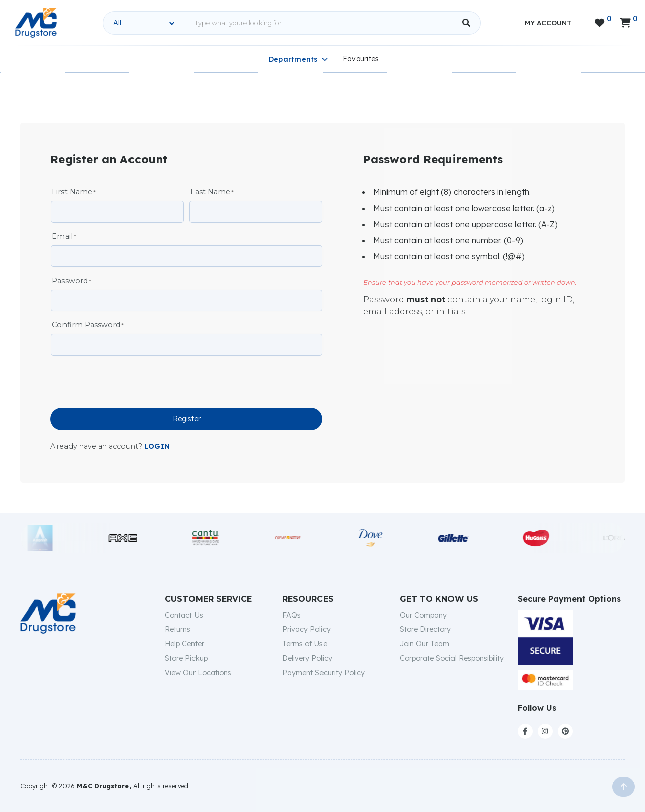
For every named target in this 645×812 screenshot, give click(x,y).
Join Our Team (425, 644)
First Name (72, 192)
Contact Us (184, 615)
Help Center (184, 644)
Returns (178, 629)
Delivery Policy (307, 658)
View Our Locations (198, 673)
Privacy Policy (306, 629)
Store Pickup (186, 658)
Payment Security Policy (324, 673)
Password (70, 281)
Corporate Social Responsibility (452, 658)
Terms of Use (305, 644)
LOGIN (157, 446)
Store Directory (425, 629)
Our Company (423, 615)
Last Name (210, 192)
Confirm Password (86, 325)
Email (62, 236)
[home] (36, 23)
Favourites (361, 59)
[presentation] (127, 383)
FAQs (292, 615)
